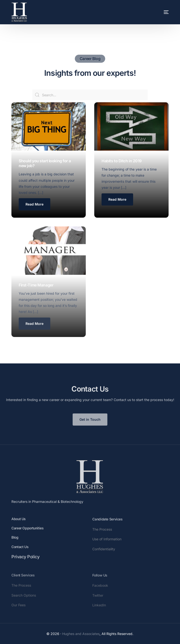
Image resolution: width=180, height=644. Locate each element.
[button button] (117, 200)
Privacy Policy (25, 564)
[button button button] (34, 332)
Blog (15, 545)
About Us (19, 526)
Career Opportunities (27, 536)
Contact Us (20, 554)
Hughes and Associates (81, 634)
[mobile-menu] (159, 12)
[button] (34, 205)
